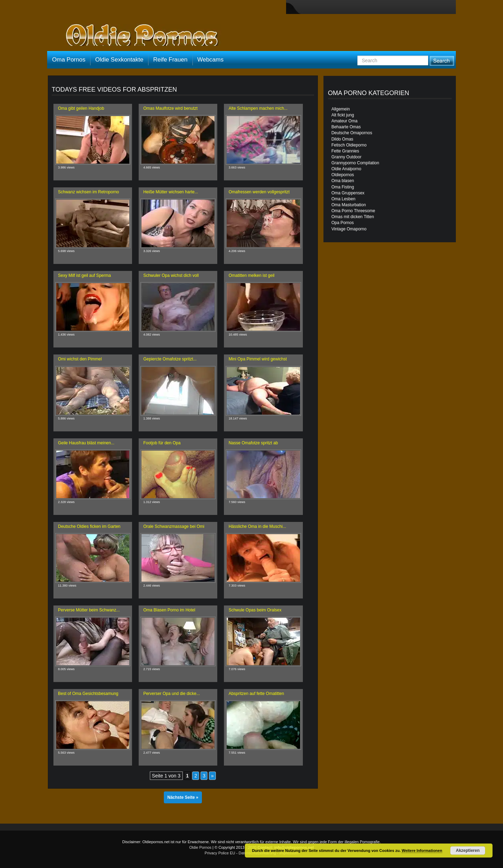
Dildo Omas (342, 139)
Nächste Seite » (183, 797)
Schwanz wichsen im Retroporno (89, 192)
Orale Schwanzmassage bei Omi (174, 526)
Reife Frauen (170, 60)
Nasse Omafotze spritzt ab (253, 443)
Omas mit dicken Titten (353, 217)
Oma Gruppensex (348, 193)
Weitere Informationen (422, 851)
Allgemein (341, 109)
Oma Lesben (344, 199)
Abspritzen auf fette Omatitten (256, 694)
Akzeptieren (468, 851)
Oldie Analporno (346, 169)
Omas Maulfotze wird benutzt (170, 108)
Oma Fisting (343, 187)
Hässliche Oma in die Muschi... (257, 526)
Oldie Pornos (201, 847)
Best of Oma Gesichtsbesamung (88, 694)
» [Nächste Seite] (212, 776)
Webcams (210, 60)
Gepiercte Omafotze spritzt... (170, 359)
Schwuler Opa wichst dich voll (171, 275)
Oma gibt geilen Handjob (81, 108)
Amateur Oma (345, 121)
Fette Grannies (345, 151)
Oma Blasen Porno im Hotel (169, 610)
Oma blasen (343, 181)
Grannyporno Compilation (355, 163)
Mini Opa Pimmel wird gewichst (258, 359)
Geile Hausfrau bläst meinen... (86, 443)
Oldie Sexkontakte (119, 60)
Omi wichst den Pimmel (80, 359)
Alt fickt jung (343, 115)
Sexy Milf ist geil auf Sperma (84, 275)
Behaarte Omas (346, 127)
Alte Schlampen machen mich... (258, 108)
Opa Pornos (343, 223)
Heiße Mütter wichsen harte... (171, 192)
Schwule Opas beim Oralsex (255, 610)
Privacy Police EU (220, 853)
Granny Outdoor (347, 157)
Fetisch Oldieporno (349, 145)
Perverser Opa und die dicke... (172, 694)
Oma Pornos (69, 60)
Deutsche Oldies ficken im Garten (89, 526)
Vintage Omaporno (349, 229)
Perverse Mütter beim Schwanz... (89, 610)
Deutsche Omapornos (352, 133)
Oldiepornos (343, 175)
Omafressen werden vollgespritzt (259, 192)
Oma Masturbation (349, 205)
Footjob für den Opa (162, 443)
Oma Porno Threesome (353, 211)
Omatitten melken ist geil (251, 275)
